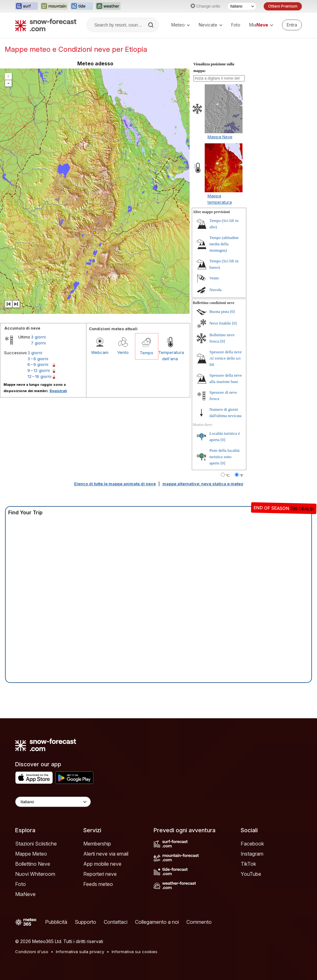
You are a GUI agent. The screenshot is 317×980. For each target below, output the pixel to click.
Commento (199, 922)
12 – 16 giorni (39, 376)
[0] (232, 311)
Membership (97, 844)
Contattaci (116, 922)
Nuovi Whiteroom (35, 874)
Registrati (58, 391)
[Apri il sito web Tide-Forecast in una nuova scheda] (82, 6)
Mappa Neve (220, 137)
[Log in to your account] (292, 25)
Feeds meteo (98, 884)
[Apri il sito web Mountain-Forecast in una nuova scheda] (54, 6)
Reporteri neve (100, 874)
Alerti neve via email (106, 854)
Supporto (85, 922)
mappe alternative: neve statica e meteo (203, 484)
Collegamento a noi (157, 922)
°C (228, 475)
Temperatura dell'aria (170, 356)
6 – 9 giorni (38, 364)
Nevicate (211, 25)
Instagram (252, 854)
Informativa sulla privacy (80, 952)
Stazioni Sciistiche (36, 844)
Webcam (100, 352)
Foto (236, 25)
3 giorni (38, 337)
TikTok (248, 864)
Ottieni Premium (283, 6)
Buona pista (219, 311)
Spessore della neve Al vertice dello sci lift (226, 358)
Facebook (252, 844)
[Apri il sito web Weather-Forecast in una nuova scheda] (108, 6)
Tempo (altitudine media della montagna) (224, 244)
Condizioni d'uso (32, 952)
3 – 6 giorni (38, 359)
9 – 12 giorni (39, 370)
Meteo (181, 25)
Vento (123, 352)
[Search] (151, 25)
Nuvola (215, 290)
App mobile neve (102, 864)
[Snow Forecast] (46, 25)
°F (241, 475)
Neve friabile (220, 323)
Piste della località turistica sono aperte (224, 457)
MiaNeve (25, 894)
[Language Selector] (53, 802)
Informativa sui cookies (135, 952)
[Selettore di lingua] (242, 6)
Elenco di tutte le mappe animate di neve (115, 484)
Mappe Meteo (31, 854)
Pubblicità (56, 922)
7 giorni (38, 343)
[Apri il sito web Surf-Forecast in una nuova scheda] (26, 6)
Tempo (147, 353)
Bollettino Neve (33, 864)
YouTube (251, 874)
